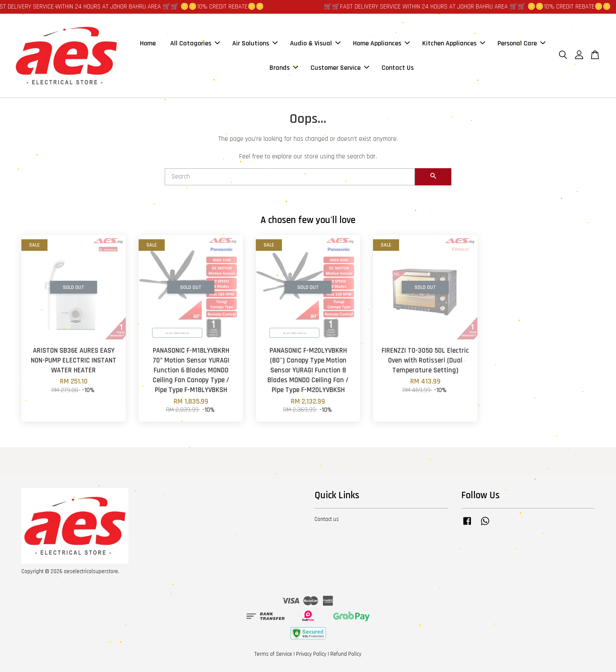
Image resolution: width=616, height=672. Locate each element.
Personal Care (521, 43)
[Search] (290, 177)
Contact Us (398, 68)
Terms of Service (273, 654)
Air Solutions (255, 43)
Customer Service (340, 68)
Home (148, 43)
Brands (284, 68)
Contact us (327, 519)
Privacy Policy (311, 654)
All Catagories (195, 43)
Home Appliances (381, 43)
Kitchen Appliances (454, 43)
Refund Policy (346, 654)
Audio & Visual (315, 43)
